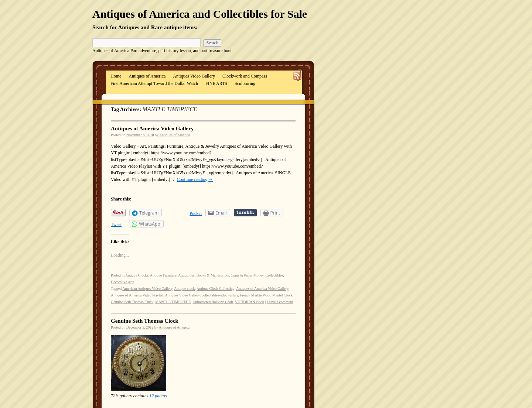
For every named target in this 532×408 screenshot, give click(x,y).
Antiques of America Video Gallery (152, 128)
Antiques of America (147, 76)
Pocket (196, 213)
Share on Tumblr (245, 213)
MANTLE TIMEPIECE (173, 302)
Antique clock (184, 289)
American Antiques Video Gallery (147, 289)
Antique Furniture (163, 275)
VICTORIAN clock (250, 302)
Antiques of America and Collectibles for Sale (200, 14)
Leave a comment (280, 302)
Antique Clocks (137, 275)
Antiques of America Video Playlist (137, 295)
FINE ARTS (216, 83)
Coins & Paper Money (247, 275)
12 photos (158, 396)
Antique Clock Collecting (216, 289)
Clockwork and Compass (245, 76)
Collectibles (274, 275)
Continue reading (195, 179)
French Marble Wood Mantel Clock (266, 295)
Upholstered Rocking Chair (213, 302)
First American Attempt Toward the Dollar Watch (154, 83)
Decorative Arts (122, 282)
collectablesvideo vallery (220, 295)
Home (116, 76)
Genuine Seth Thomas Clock (132, 302)
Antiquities (186, 275)
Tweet (116, 224)
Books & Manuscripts (213, 275)
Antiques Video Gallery (194, 76)
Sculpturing (245, 83)
